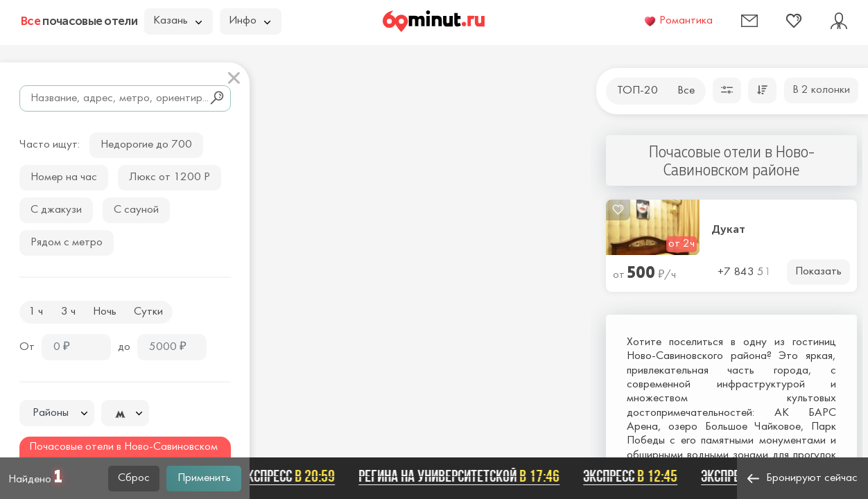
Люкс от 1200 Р (170, 177)
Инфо (250, 21)
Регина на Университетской (461, 476)
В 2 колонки (821, 90)
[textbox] (57, 413)
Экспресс (290, 476)
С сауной (136, 210)
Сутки (148, 312)
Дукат (728, 229)
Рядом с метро (67, 243)
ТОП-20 (637, 91)
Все (686, 91)
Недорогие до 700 (146, 145)
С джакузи (56, 210)
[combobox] (57, 413)
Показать (818, 272)
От (27, 347)
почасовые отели (79, 21)
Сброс (134, 478)
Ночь (105, 312)
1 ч (36, 312)
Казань (177, 21)
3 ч (68, 312)
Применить (204, 478)
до (124, 347)
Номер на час (64, 177)
